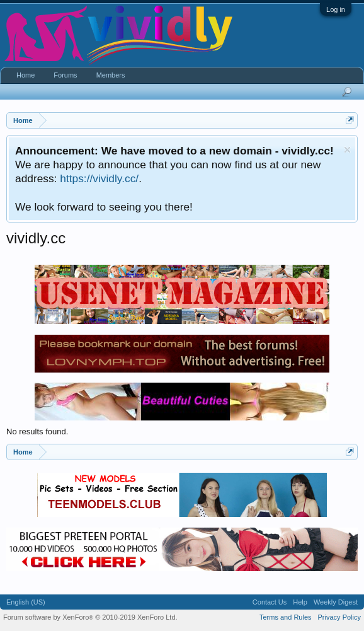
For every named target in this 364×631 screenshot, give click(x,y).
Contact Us (270, 602)
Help (300, 602)
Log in (336, 9)
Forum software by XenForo (90, 617)
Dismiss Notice (347, 150)
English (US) (26, 602)
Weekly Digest (336, 602)
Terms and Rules (286, 617)
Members (111, 75)
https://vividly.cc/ (99, 178)
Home (26, 75)
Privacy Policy (339, 617)
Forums (65, 75)
